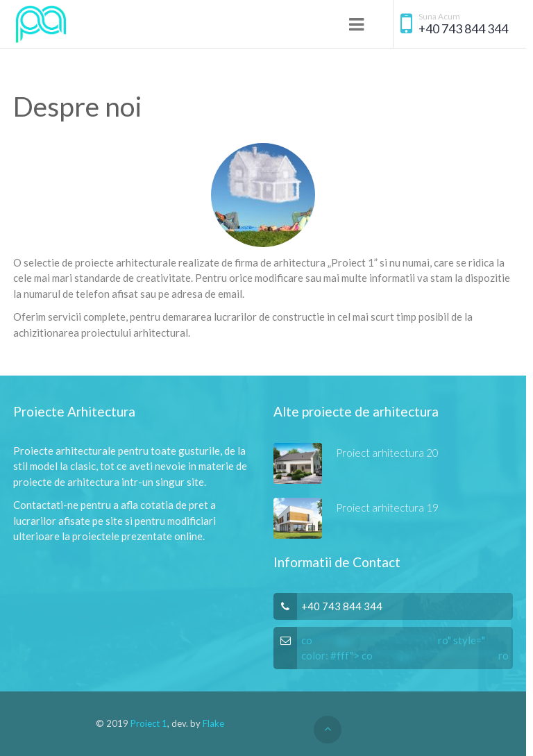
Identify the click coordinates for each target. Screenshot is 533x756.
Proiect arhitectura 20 (387, 453)
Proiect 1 (149, 723)
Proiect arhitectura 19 (387, 507)
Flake (213, 723)
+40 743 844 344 (463, 29)
